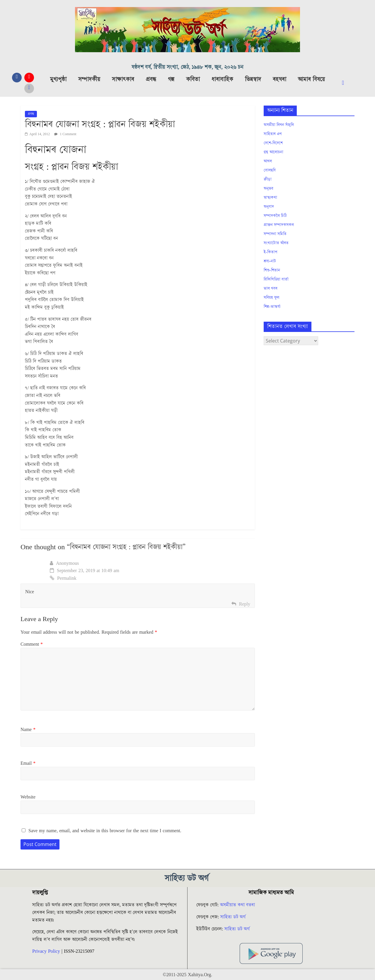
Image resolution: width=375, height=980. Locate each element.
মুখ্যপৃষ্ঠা (58, 79)
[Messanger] (29, 88)
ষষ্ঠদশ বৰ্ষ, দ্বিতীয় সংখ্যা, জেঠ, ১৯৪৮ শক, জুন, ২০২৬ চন (187, 67)
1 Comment (65, 134)
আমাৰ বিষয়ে (311, 79)
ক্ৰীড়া (268, 179)
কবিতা (193, 79)
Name (28, 730)
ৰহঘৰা (279, 79)
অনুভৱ (269, 189)
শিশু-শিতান (272, 270)
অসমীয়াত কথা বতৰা (238, 905)
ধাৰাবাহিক (222, 79)
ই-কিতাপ (271, 252)
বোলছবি (270, 170)
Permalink (63, 578)
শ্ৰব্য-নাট (270, 261)
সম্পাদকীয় (89, 79)
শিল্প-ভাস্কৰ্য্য (272, 307)
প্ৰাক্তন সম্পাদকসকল (279, 225)
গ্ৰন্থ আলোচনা (273, 152)
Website (28, 797)
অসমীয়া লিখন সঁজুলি (279, 125)
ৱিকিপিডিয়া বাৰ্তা (276, 279)
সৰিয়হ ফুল (271, 298)
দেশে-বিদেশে (273, 143)
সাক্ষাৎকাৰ (123, 79)
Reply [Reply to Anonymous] (245, 604)
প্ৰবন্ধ (151, 79)
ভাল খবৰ (271, 289)
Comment (32, 644)
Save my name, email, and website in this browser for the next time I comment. (105, 831)
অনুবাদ (269, 207)
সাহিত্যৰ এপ (273, 134)
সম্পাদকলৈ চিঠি (275, 216)
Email (28, 763)
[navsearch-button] (348, 83)
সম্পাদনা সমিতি (275, 234)
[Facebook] (17, 78)
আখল (268, 161)
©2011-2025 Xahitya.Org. (187, 975)
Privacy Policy (46, 951)
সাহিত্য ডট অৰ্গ (233, 917)
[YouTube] (29, 78)
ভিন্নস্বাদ (253, 79)
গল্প (171, 79)
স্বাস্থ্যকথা (270, 198)
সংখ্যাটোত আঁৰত (276, 243)
